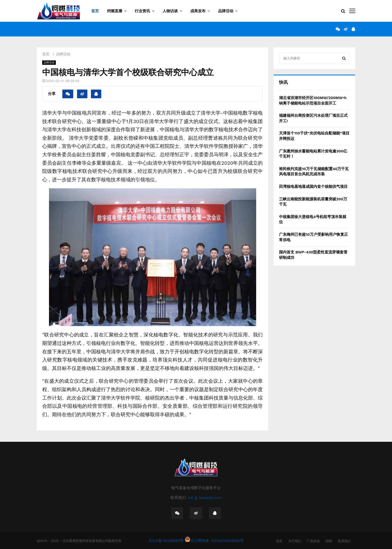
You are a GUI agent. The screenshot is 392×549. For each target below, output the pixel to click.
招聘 (329, 541)
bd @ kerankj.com (205, 498)
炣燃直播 (115, 11)
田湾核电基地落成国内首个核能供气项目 (313, 186)
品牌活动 (226, 11)
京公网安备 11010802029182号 (214, 541)
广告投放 (313, 541)
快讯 (283, 82)
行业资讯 (142, 11)
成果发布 (198, 11)
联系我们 (344, 541)
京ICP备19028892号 (166, 541)
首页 (95, 11)
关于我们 (295, 541)
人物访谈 (170, 11)
